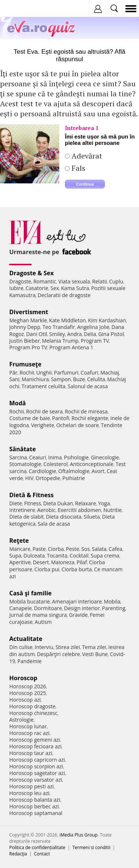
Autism (43, 622)
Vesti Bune (95, 654)
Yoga (104, 503)
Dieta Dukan (58, 503)
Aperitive (20, 562)
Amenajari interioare (77, 601)
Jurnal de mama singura (38, 615)
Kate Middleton (67, 320)
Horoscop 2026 (28, 686)
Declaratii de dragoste (64, 295)
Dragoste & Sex (32, 273)
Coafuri (89, 373)
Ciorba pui (47, 569)
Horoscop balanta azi (35, 800)
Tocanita (57, 556)
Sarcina (18, 457)
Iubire (16, 288)
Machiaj (110, 373)
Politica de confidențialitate (37, 847)
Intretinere (22, 510)
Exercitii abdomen (80, 510)
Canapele (21, 608)
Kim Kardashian (107, 320)
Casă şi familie (30, 593)
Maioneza (63, 562)
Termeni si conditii (91, 847)
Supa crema (105, 556)
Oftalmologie (74, 471)
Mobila (112, 601)
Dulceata (34, 556)
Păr (13, 373)
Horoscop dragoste (32, 706)
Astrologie (21, 720)
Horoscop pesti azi (32, 786)
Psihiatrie (74, 478)
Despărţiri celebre (59, 654)
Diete (16, 503)
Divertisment (29, 312)
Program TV (95, 341)
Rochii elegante (90, 418)
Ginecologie (105, 457)
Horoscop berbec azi (34, 806)
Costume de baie (30, 418)
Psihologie (77, 457)
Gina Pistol (111, 334)
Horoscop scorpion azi (36, 766)
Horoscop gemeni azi (35, 740)
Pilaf (82, 562)
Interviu (44, 647)
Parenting (114, 608)
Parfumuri (66, 373)
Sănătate (23, 449)
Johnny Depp (25, 327)
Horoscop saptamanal (36, 813)
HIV (29, 478)
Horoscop (23, 678)
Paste (39, 549)
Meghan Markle (28, 320)
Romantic (45, 281)
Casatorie (37, 288)
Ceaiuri (38, 457)
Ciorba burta (77, 569)
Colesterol (56, 464)
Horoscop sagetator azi (37, 773)
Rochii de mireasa (86, 411)
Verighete (43, 425)
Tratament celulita (44, 386)
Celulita (96, 379)
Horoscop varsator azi (36, 780)
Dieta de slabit (27, 517)
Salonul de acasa (88, 386)
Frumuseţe (25, 364)
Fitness (33, 503)
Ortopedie (48, 478)
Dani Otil (37, 334)
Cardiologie (43, 471)
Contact (42, 854)
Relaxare (86, 503)
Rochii (27, 373)
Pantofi (60, 418)
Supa (15, 556)
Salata (99, 549)
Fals (77, 168)
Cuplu (116, 281)
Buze (79, 379)
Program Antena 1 (71, 347)
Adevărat (86, 156)
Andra (75, 334)
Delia (90, 334)
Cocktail (79, 556)
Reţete (19, 541)
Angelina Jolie (93, 327)
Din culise (21, 647)
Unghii (44, 373)
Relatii (100, 281)
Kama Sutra (75, 288)
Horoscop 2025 (28, 693)
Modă (18, 403)
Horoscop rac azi (29, 733)
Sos (85, 549)
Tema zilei (94, 647)
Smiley (57, 334)
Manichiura (35, 379)
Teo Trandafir (59, 327)
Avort (98, 471)
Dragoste (20, 281)
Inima (55, 457)
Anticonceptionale (92, 464)
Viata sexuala (74, 281)
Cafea (115, 549)
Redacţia (18, 854)
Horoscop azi (25, 700)
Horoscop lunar (28, 726)
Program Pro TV (28, 347)
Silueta (92, 517)
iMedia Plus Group (78, 835)
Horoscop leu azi (29, 793)
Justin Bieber (24, 341)
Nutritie (113, 510)
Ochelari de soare (78, 425)
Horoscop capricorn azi (37, 760)
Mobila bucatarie (30, 601)
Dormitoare (48, 608)
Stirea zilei (67, 647)
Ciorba (56, 549)
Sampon (61, 379)
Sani (14, 379)
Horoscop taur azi (31, 753)
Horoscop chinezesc (33, 713)
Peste (73, 549)
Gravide (78, 615)
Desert (41, 562)
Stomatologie (25, 464)
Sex (55, 288)
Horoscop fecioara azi (35, 746)
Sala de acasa (54, 524)
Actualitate (26, 639)
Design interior (82, 608)
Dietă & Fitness (32, 495)
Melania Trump (60, 341)
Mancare (20, 549)
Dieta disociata (64, 517)
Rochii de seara (44, 411)
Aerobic (46, 510)
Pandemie (30, 661)
